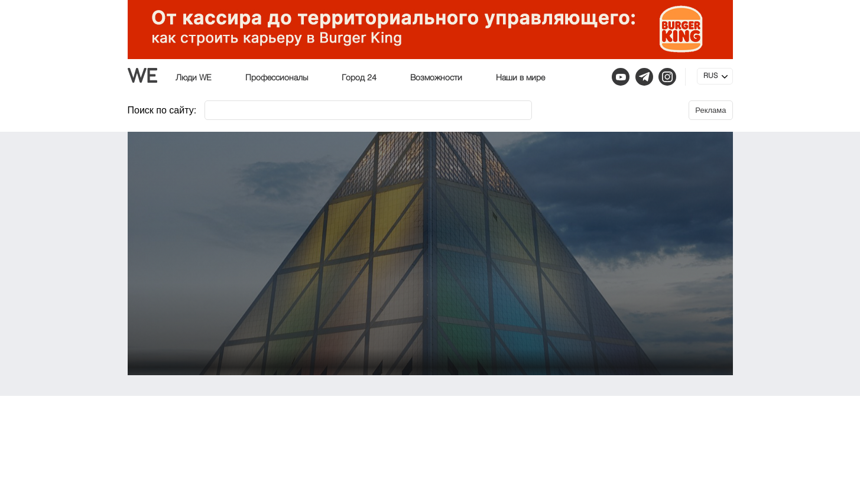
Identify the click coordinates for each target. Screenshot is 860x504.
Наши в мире (520, 78)
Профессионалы (277, 78)
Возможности (436, 78)
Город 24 (359, 78)
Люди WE (194, 78)
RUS (710, 76)
